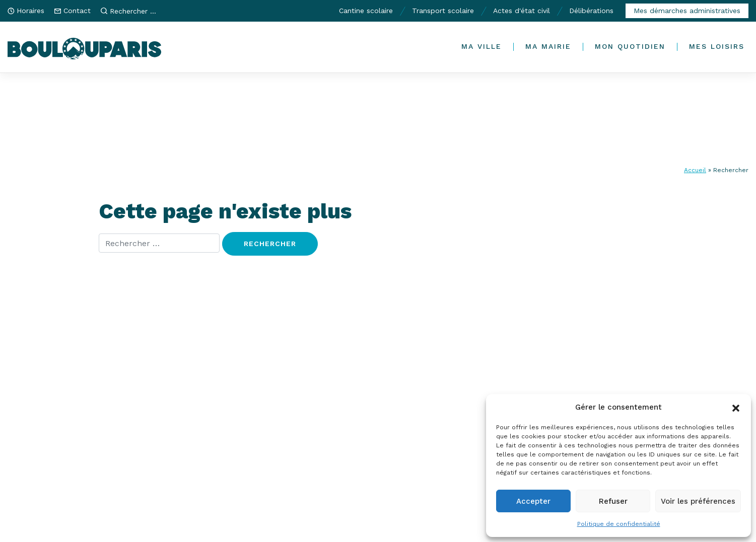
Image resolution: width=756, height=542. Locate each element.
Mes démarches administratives (687, 11)
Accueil (695, 170)
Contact (77, 11)
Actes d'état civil (522, 11)
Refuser (613, 501)
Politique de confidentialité (619, 524)
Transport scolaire (443, 11)
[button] (736, 407)
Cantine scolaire (366, 11)
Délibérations (591, 11)
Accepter (533, 501)
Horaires (30, 11)
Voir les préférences (698, 501)
